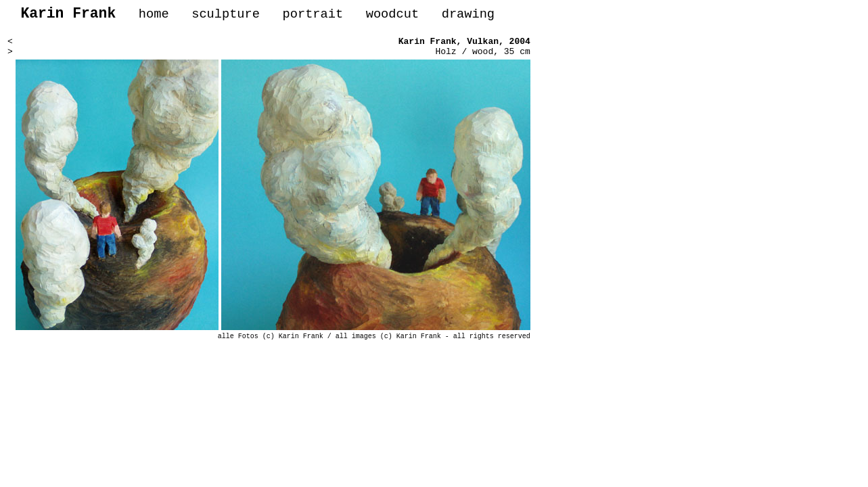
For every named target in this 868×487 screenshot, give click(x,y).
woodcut (392, 16)
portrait (313, 16)
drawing (468, 16)
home (154, 16)
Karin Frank (428, 46)
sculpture (226, 16)
